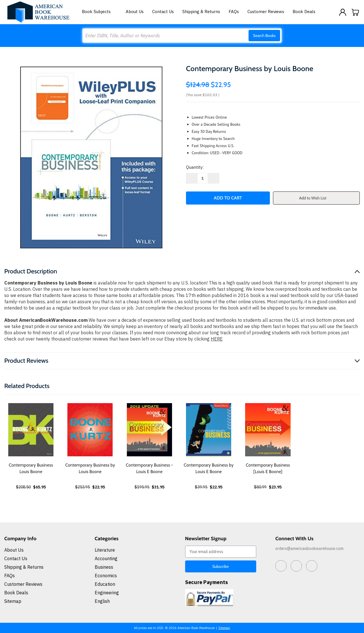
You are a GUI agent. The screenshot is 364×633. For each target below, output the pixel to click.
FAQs (234, 12)
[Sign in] (343, 12)
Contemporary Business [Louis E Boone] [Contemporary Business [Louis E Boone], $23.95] (268, 468)
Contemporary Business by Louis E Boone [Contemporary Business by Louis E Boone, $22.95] (209, 468)
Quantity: (195, 167)
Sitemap (13, 601)
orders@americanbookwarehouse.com (309, 549)
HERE (217, 339)
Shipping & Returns (201, 12)
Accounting (106, 558)
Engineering (107, 593)
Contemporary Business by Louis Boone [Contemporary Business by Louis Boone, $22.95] (90, 468)
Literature (105, 550)
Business (104, 567)
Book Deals (304, 12)
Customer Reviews (266, 12)
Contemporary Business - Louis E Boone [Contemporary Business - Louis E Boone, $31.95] (150, 468)
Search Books (264, 36)
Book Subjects (100, 12)
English (102, 601)
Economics (106, 576)
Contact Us (163, 12)
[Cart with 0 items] (355, 12)
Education (105, 584)
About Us (135, 12)
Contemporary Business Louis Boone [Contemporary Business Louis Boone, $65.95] (31, 468)
